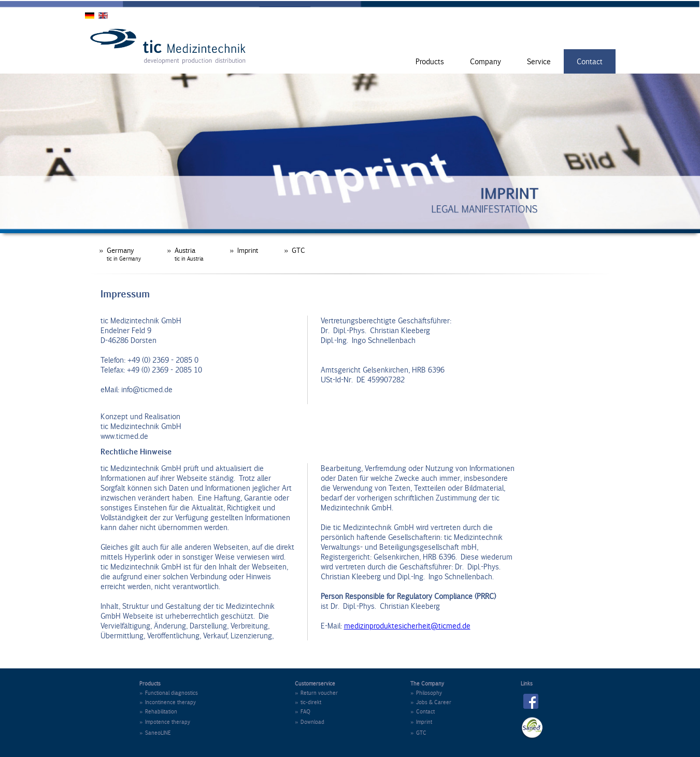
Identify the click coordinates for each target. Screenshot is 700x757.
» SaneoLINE (155, 733)
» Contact (423, 711)
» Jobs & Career (431, 702)
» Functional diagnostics (169, 693)
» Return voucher (316, 693)
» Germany (120, 254)
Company (485, 61)
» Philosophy (426, 693)
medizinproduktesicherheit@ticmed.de (407, 626)
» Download (310, 722)
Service (539, 61)
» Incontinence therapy (168, 702)
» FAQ (303, 711)
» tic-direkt (308, 702)
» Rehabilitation (158, 711)
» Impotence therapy (165, 722)
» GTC (295, 250)
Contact (590, 61)
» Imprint (244, 250)
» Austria (185, 254)
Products (430, 61)
